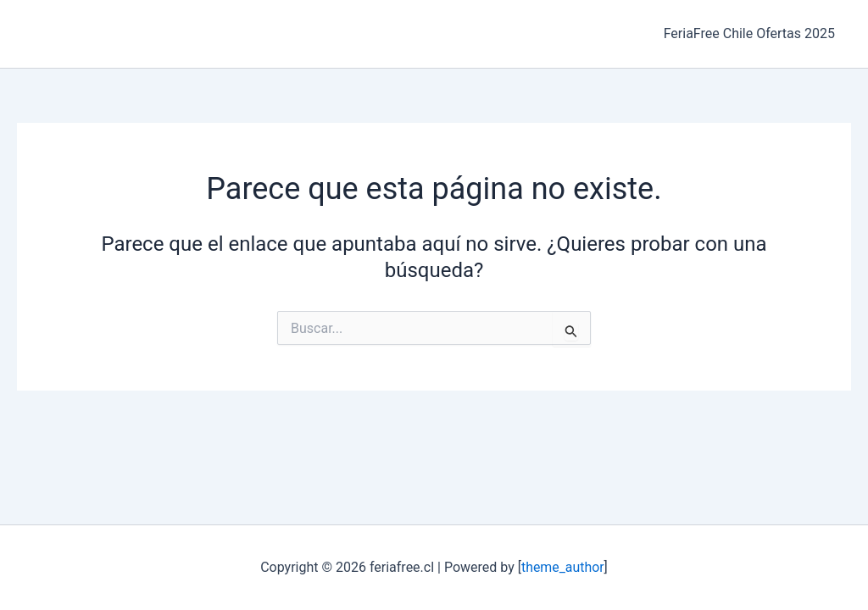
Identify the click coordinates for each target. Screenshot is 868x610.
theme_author (563, 567)
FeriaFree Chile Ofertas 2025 (752, 33)
